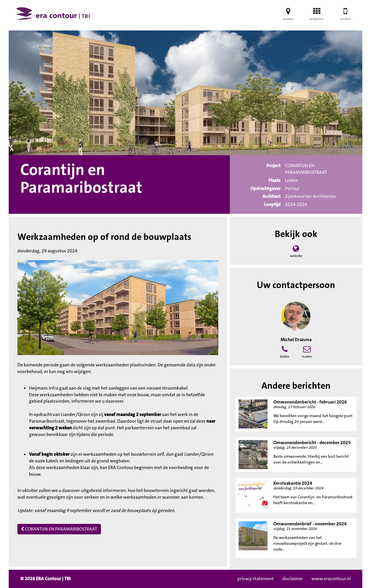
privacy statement (255, 579)
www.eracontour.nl (331, 579)
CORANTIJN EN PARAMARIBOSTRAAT (59, 529)
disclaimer (293, 579)
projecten (317, 16)
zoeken (288, 16)
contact (345, 16)
